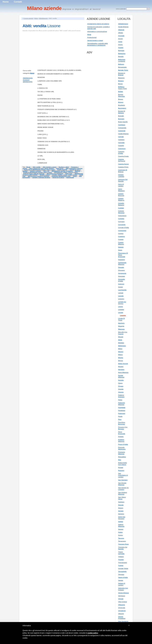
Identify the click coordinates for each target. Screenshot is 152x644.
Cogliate (121, 208)
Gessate (121, 267)
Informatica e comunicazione (97, 32)
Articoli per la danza (58, 178)
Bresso (121, 99)
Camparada (122, 128)
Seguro (121, 508)
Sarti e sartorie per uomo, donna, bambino (42, 168)
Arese (120, 42)
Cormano (121, 222)
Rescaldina (122, 457)
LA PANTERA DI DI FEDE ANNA (49, 99)
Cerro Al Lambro (121, 185)
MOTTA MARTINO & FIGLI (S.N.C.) (50, 102)
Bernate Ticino (123, 70)
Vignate (121, 599)
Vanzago (121, 574)
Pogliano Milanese (121, 441)
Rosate (121, 468)
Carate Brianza (123, 134)
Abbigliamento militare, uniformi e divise (66, 172)
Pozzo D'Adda (123, 444)
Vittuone (121, 614)
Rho (120, 460)
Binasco (121, 81)
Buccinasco (122, 108)
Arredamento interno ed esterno (98, 24)
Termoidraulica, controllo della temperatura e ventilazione (97, 44)
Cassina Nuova (123, 164)
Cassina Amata (123, 156)
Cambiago (122, 125)
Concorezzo (122, 216)
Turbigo (121, 566)
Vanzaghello (122, 571)
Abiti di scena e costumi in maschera (38, 176)
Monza (120, 361)
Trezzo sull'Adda (121, 553)
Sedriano (121, 502)
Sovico (120, 535)
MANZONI (41, 77)
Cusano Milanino (121, 243)
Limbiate (121, 310)
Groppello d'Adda (121, 280)
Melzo (120, 349)
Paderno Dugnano (121, 396)
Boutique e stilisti (64, 167)
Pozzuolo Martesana (122, 448)
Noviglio (121, 380)
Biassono (121, 78)
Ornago (121, 386)
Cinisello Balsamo (121, 204)
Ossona (121, 392)
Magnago (121, 329)
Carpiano (121, 140)
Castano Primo (123, 167)
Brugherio (121, 105)
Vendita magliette (62, 170)
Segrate (121, 505)
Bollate (121, 92)
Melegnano (122, 346)
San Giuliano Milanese (123, 493)
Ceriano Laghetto (121, 176)
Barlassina (122, 54)
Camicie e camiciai (35, 171)
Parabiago (122, 411)
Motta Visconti (123, 364)
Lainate (121, 293)
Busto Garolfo (123, 122)
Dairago (121, 247)
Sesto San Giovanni (122, 518)
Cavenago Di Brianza (123, 171)
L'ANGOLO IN (43, 88)
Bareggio (121, 51)
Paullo (120, 416)
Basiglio (121, 56)
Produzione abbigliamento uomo (61, 176)
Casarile (121, 146)
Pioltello (121, 437)
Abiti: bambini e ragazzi (50, 167)
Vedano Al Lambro (122, 584)
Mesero (121, 352)
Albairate (121, 30)
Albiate (121, 33)
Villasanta (121, 605)
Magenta (121, 326)
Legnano (121, 299)
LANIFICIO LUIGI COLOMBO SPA (50, 81)
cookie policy (93, 633)
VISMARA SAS (43, 145)
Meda (120, 340)
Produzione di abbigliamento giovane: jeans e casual (39, 170)
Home (6, 2)
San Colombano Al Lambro (123, 475)
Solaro (120, 532)
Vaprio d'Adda (123, 577)
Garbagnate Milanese (122, 263)
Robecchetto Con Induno (122, 464)
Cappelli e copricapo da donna (41, 178)
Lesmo (120, 307)
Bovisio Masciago (121, 95)
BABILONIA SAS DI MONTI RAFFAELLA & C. (54, 120)
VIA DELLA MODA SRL (46, 92)
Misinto (121, 358)
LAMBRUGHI (42, 163)
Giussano (121, 270)
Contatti (18, 2)
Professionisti (92, 37)
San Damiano (123, 480)
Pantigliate (122, 408)
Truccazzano (123, 563)
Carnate (121, 137)
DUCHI (40, 95)
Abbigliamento (43, 18)
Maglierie (78, 171)
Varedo (121, 580)
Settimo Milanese (121, 525)
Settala (121, 522)
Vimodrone (122, 611)
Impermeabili (70, 178)
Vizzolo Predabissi (122, 618)
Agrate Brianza (123, 27)
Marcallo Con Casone (123, 333)
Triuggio (121, 560)
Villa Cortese (122, 602)
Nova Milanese (123, 372)
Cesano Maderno (121, 199)
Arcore (120, 39)
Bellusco (121, 64)
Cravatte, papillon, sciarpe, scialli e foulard (65, 175)
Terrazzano (122, 541)
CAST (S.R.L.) (43, 113)
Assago (121, 48)
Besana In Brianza (122, 74)
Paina (120, 400)
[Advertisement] (43, 50)
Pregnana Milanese (121, 453)
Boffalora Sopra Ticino (122, 88)
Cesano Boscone (121, 195)
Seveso (121, 529)
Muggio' (121, 367)
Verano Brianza (123, 593)
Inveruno (121, 284)
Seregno (121, 514)
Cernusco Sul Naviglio (123, 180)
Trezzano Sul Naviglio (123, 548)
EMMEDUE (41, 149)
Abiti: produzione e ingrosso (74, 168)
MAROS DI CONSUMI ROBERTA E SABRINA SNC (55, 74)
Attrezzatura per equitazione (55, 174)
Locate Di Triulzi (121, 319)
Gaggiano (121, 260)
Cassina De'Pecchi (122, 160)
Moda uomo (69, 174)
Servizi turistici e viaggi (95, 40)
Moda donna (60, 168)
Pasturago (122, 413)
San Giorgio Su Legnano (123, 489)
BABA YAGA (42, 138)
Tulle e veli (46, 171)
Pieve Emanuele (122, 433)
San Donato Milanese (122, 484)
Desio (120, 250)
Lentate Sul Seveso (122, 303)
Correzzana (122, 231)
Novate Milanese (121, 376)
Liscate (121, 312)
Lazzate (121, 296)
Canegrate (122, 131)
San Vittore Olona (122, 498)
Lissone (123, 315)
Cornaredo (122, 225)
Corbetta (121, 219)
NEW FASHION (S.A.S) (46, 106)
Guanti (75, 176)
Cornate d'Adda (123, 228)
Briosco (121, 102)
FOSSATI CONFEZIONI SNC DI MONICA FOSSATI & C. (57, 109)
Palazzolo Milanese (121, 404)
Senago (121, 511)
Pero (120, 419)
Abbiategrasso (123, 24)
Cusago (121, 239)
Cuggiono (121, 236)
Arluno (120, 45)
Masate (121, 337)
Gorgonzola (122, 273)
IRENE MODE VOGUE (45, 127)
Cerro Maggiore (121, 190)
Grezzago (121, 276)
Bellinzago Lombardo (122, 60)
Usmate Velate (123, 569)
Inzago (120, 287)
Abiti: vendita (37, 167)
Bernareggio (122, 67)
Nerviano (121, 370)
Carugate (121, 143)
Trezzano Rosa (123, 544)
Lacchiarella (122, 290)
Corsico (121, 233)
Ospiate (121, 389)
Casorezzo (122, 149)
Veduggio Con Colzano (123, 589)
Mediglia (121, 343)
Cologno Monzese (121, 212)
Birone (120, 84)
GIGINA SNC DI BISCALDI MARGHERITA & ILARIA (56, 152)
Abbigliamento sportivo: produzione (62, 171)
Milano (120, 355)
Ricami (28, 167)
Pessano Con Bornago (123, 428)
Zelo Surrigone (123, 621)
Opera (120, 383)
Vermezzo (122, 596)
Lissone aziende (28, 18)
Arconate (121, 36)
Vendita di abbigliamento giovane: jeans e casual (37, 172)
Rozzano (121, 470)
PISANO (40, 131)
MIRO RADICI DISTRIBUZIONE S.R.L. (51, 124)
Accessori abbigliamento (28, 81)
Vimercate (122, 608)
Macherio (121, 323)
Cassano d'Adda (121, 152)
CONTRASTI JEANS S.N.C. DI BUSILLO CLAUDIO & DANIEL (59, 70)
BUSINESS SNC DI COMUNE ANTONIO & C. (53, 117)
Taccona (121, 538)
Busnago (121, 119)
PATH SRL (41, 159)
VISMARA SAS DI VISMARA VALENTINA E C (54, 142)
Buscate (121, 116)
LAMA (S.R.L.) (43, 134)
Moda (36, 18)
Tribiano (121, 557)
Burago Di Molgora (122, 112)
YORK (40, 85)
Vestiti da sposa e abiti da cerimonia (34, 174)
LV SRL (40, 156)
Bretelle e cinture (45, 175)
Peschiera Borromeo (122, 423)
